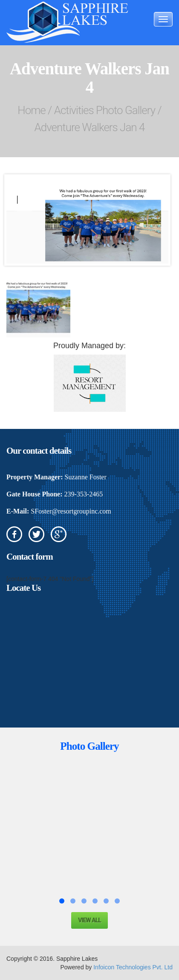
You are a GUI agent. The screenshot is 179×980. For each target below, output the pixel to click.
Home (31, 110)
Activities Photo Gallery (105, 110)
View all (89, 920)
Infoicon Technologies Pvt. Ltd (133, 967)
